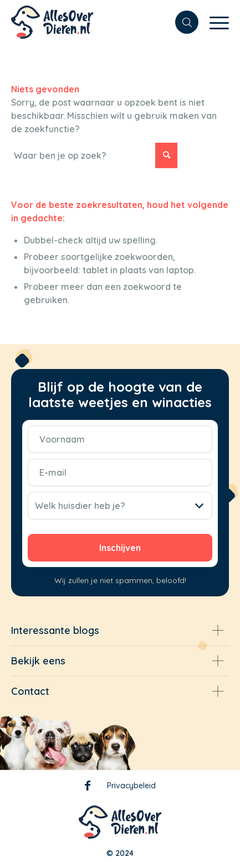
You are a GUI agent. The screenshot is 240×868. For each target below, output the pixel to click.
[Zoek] (181, 22)
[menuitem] (181, 22)
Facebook (88, 788)
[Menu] (214, 22)
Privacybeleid (131, 786)
